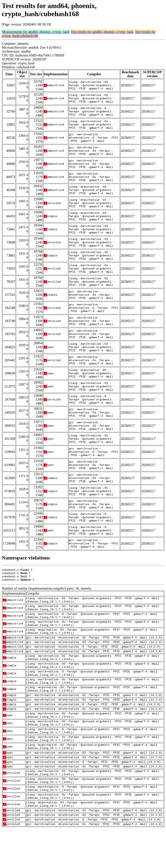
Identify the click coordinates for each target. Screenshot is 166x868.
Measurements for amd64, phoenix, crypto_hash (36, 32)
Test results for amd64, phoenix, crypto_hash (102, 32)
